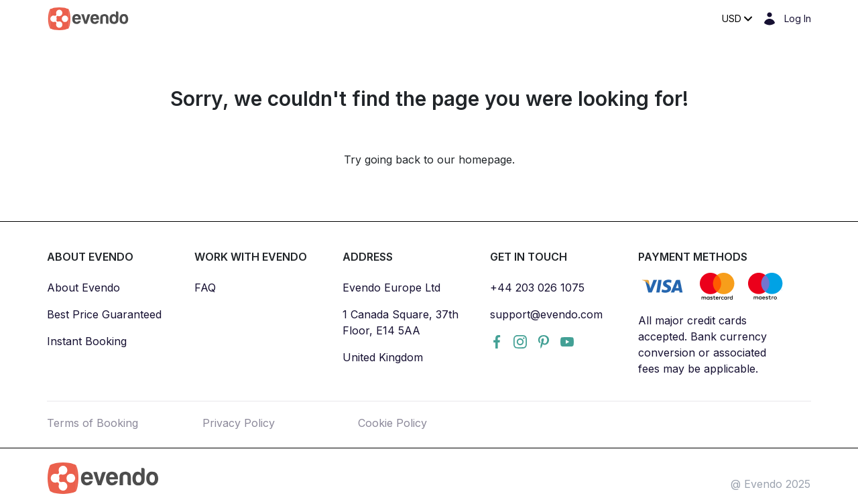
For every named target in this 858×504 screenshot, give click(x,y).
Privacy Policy (239, 423)
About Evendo (83, 288)
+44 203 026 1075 (537, 288)
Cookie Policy (392, 423)
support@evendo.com (546, 314)
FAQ (205, 288)
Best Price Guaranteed (104, 314)
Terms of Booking (93, 423)
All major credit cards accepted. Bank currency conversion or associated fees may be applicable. (702, 344)
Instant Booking (87, 341)
